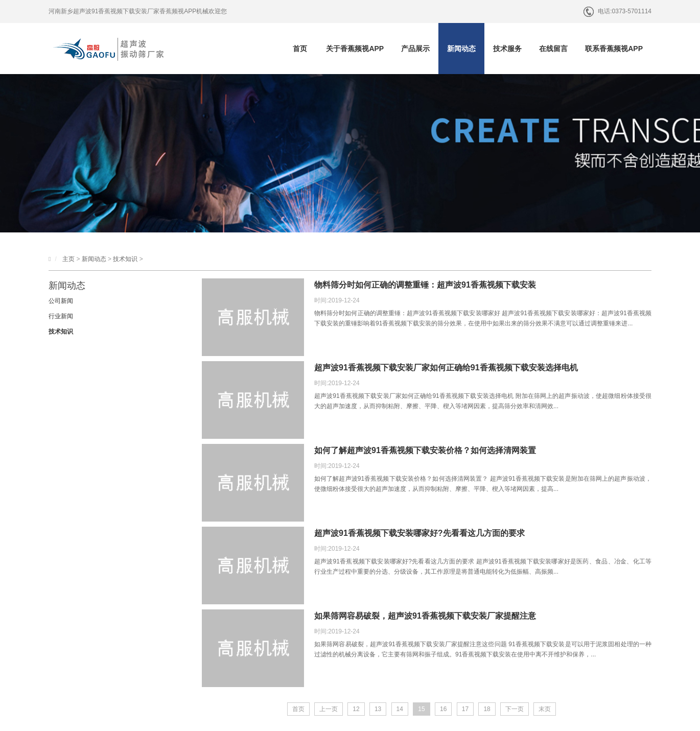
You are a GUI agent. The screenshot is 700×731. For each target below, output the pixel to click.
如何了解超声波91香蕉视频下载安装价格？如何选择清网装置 (425, 450)
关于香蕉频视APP (355, 49)
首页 (300, 49)
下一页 (515, 709)
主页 (68, 259)
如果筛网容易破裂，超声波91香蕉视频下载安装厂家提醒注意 (425, 616)
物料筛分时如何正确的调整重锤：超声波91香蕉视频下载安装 (425, 285)
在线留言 (553, 49)
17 (465, 709)
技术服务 (507, 49)
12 (356, 709)
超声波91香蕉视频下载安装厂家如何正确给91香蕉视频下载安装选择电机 (446, 368)
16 (443, 709)
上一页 (329, 709)
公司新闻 (61, 301)
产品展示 (415, 49)
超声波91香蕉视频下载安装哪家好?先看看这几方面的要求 (419, 533)
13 (378, 709)
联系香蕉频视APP (614, 49)
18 (487, 709)
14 (400, 709)
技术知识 (125, 259)
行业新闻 (61, 316)
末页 (545, 709)
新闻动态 (461, 49)
